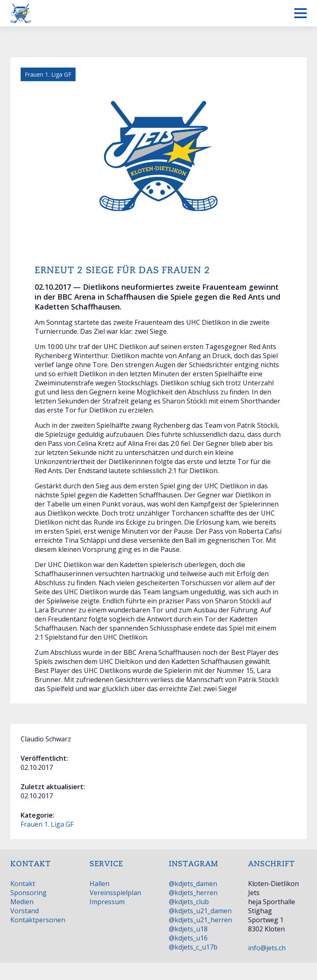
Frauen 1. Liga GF (47, 824)
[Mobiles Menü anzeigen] (300, 13)
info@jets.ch (267, 948)
